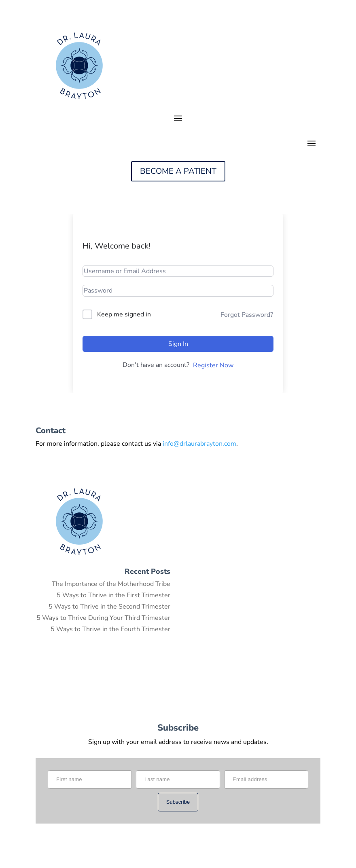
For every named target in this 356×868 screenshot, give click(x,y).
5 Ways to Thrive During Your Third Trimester (103, 618)
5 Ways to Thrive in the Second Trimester (109, 607)
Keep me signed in (124, 314)
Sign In (178, 344)
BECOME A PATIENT (178, 171)
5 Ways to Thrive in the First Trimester (113, 595)
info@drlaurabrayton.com (199, 444)
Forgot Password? (247, 315)
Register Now (213, 365)
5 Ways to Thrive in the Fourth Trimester (110, 629)
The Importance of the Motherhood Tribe (111, 584)
